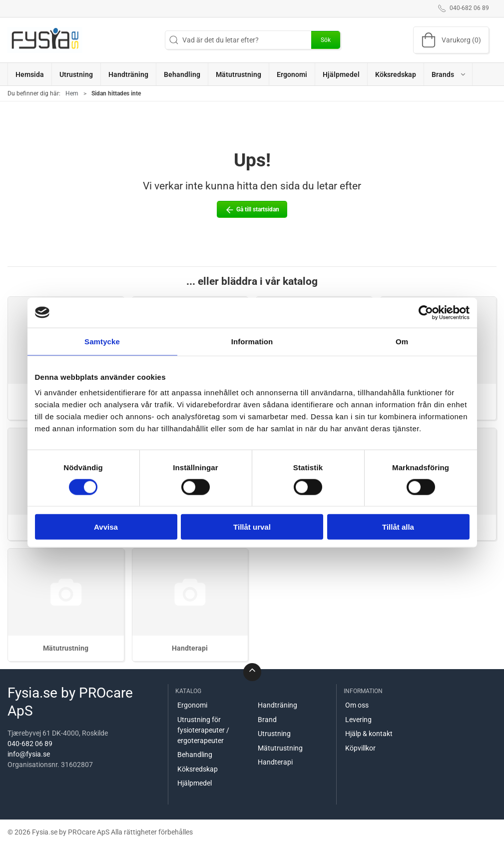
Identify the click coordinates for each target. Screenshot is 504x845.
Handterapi (190, 648)
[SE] (45, 40)
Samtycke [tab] (102, 341)
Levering (358, 720)
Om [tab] (402, 341)
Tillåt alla (398, 527)
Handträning (277, 705)
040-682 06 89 (30, 744)
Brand (267, 720)
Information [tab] (252, 341)
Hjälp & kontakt (369, 734)
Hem (72, 93)
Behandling (195, 755)
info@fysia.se (29, 754)
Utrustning (274, 734)
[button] (448, 74)
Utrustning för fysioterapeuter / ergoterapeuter (203, 730)
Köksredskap (198, 769)
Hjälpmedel (195, 783)
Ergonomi (192, 705)
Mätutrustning (66, 648)
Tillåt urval (252, 527)
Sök (326, 40)
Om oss (357, 705)
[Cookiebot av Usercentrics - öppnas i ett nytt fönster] (426, 312)
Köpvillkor (360, 748)
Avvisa (106, 527)
